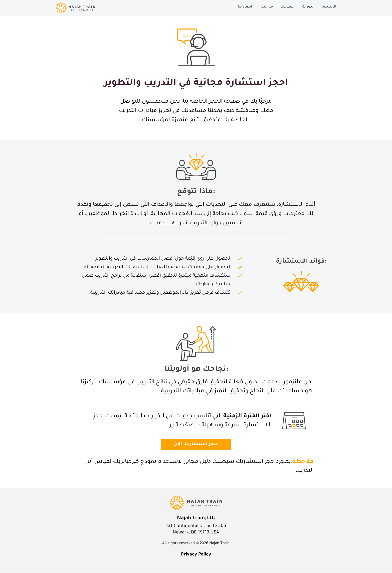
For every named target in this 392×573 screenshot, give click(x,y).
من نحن (266, 7)
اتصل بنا (245, 7)
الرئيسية (329, 7)
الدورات (308, 7)
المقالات (287, 7)
